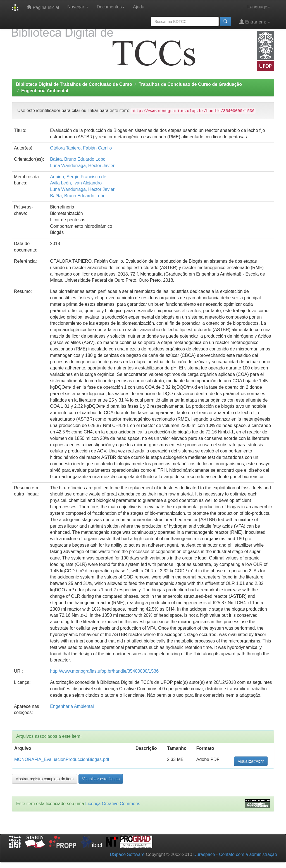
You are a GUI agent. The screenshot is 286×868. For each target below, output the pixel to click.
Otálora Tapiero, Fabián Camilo (81, 148)
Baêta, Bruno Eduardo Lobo (78, 159)
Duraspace (204, 854)
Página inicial (43, 7)
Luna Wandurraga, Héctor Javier (82, 166)
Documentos (111, 7)
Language (259, 7)
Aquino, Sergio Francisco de (78, 177)
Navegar (78, 7)
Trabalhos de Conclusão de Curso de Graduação (190, 84)
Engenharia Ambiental (45, 91)
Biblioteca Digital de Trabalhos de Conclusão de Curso (74, 84)
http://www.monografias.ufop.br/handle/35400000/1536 (104, 671)
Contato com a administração (248, 854)
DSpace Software (127, 854)
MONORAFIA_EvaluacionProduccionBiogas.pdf (62, 759)
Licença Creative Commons (113, 804)
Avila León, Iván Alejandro (76, 183)
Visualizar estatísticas (101, 779)
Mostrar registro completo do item (45, 779)
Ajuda (139, 7)
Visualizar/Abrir (251, 761)
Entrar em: (255, 22)
